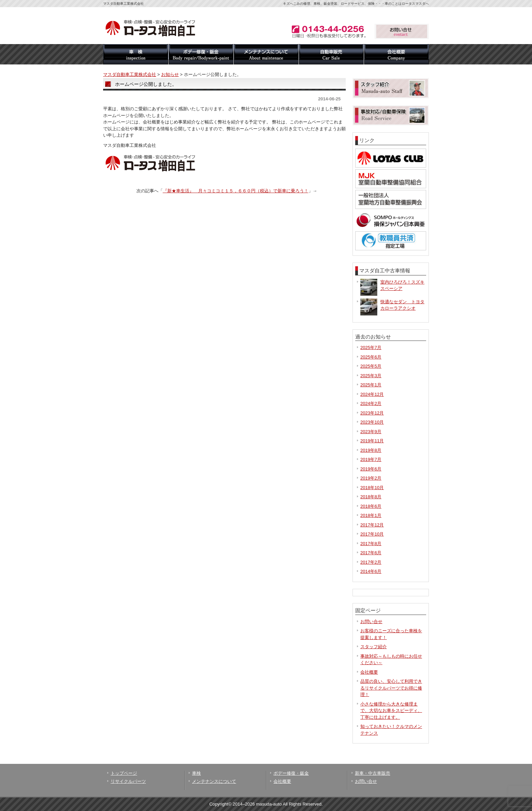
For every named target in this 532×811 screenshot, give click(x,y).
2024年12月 (372, 394)
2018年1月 (371, 515)
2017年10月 (372, 534)
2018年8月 (371, 497)
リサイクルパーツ (128, 781)
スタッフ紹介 (374, 647)
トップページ (124, 773)
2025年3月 (371, 376)
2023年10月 (372, 422)
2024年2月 (371, 403)
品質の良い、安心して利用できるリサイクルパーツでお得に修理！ (391, 688)
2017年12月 (372, 525)
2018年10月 (372, 488)
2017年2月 (371, 562)
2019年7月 (371, 459)
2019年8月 (371, 450)
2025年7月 (371, 347)
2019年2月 (371, 478)
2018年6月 (371, 506)
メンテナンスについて (266, 54)
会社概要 (396, 54)
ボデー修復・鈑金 (201, 54)
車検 (136, 54)
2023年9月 (371, 432)
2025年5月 (371, 366)
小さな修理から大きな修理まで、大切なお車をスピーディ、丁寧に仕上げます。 (391, 711)
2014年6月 (371, 571)
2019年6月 (371, 469)
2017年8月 (371, 544)
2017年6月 (371, 553)
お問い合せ (371, 622)
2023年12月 (372, 413)
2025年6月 (371, 357)
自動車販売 (331, 54)
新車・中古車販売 (373, 773)
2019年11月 (372, 441)
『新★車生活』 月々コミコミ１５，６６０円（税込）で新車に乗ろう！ (236, 191)
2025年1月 (371, 385)
